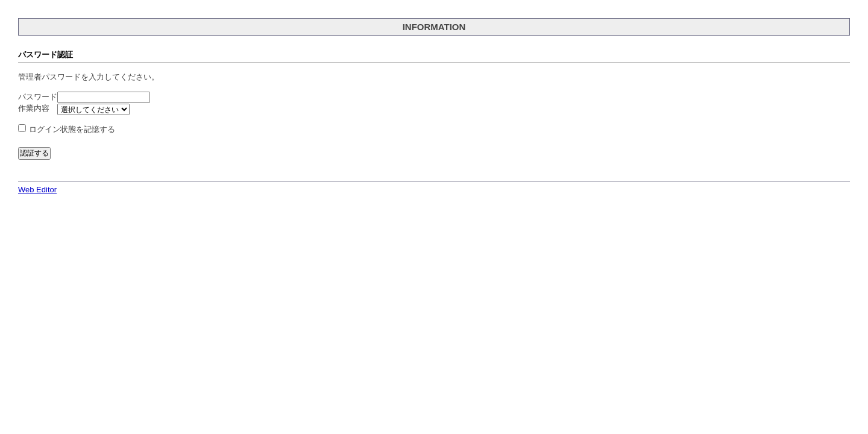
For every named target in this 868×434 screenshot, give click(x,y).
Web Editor (37, 190)
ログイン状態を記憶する (72, 129)
